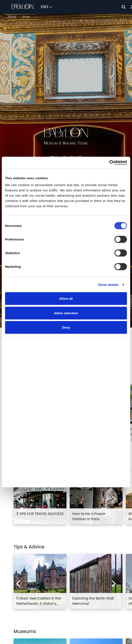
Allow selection (66, 318)
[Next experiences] (114, 499)
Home (12, 17)
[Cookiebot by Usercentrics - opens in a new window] (108, 167)
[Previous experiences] (18, 499)
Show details (108, 289)
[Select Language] (47, 7)
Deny (66, 332)
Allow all (66, 303)
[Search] (124, 7)
